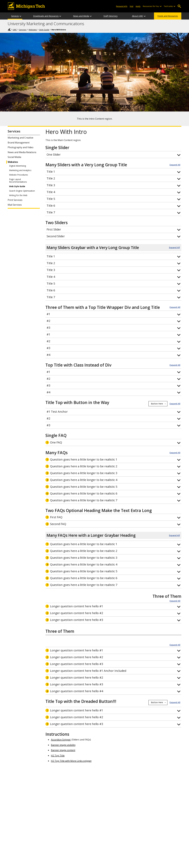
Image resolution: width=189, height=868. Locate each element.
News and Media (81, 16)
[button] (113, 155)
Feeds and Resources (168, 16)
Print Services (15, 200)
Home (9, 29)
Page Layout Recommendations (18, 181)
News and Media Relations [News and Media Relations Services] (22, 152)
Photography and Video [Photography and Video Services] (21, 147)
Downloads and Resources (46, 16)
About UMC (138, 16)
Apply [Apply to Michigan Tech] (138, 6)
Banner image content (63, 750)
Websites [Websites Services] (13, 162)
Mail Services (15, 205)
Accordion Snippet (61, 740)
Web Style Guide (17, 186)
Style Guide (44, 30)
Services (15, 16)
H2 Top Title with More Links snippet (71, 761)
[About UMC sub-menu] (145, 16)
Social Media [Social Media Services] (14, 157)
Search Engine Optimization (22, 191)
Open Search (179, 6)
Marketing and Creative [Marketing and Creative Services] (20, 138)
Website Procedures (19, 175)
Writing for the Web (18, 195)
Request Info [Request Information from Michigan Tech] (122, 6)
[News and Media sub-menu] (91, 16)
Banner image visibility (63, 745)
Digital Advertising (18, 166)
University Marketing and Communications (46, 24)
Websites (33, 30)
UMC (15, 30)
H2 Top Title (58, 756)
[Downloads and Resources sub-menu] (60, 16)
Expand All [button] (175, 165)
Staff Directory (110, 16)
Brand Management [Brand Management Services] (19, 143)
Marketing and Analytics (20, 170)
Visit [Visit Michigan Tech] (131, 6)
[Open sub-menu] (160, 6)
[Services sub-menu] (21, 16)
